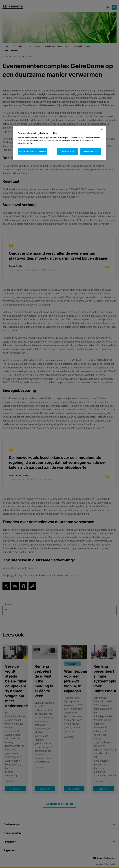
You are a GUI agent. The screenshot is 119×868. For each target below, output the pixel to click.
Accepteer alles (91, 151)
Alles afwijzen (68, 151)
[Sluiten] (102, 129)
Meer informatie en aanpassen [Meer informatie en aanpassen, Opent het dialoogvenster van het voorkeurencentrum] (33, 151)
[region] (59, 143)
